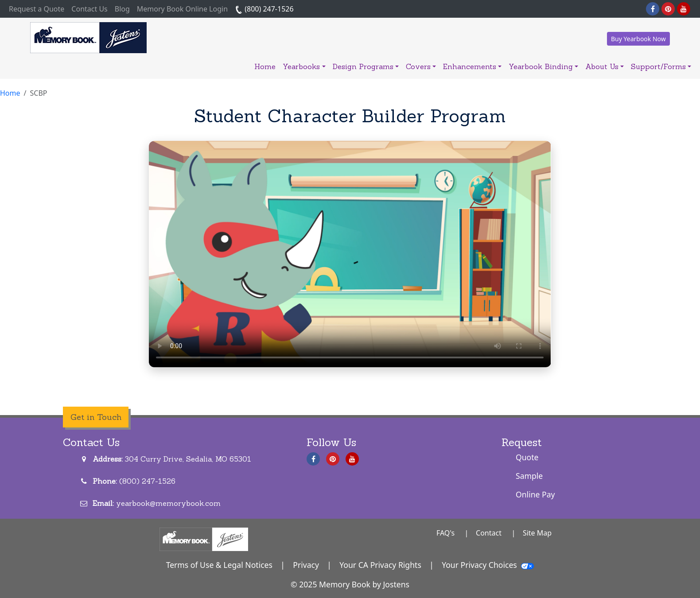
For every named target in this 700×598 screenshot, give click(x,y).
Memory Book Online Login (182, 9)
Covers (421, 66)
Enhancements (472, 66)
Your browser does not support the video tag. (350, 254)
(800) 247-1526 (264, 9)
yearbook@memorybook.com (168, 503)
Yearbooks (304, 66)
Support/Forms (661, 66)
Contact (489, 533)
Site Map (537, 533)
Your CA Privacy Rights (380, 565)
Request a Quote (38, 8)
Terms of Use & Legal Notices (219, 565)
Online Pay (535, 494)
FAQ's (445, 533)
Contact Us (89, 9)
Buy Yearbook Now (638, 39)
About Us (605, 66)
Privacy (306, 565)
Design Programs (366, 66)
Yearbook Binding (543, 66)
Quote (527, 457)
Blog (122, 9)
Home (265, 66)
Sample (529, 476)
